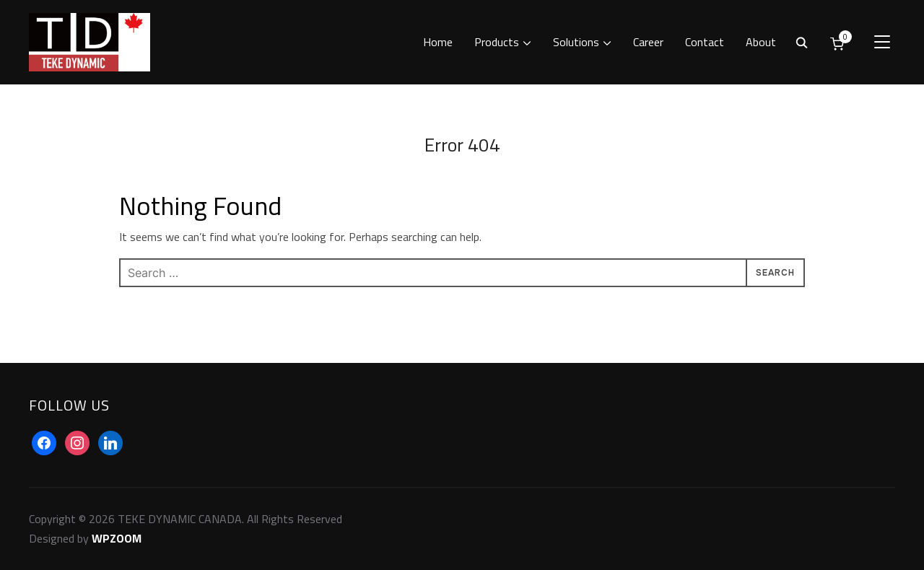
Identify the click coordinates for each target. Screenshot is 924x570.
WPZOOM (117, 538)
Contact (705, 42)
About (761, 42)
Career (648, 42)
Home (438, 42)
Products (497, 42)
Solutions (576, 42)
